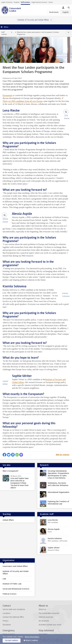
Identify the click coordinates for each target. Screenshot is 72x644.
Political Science (10, 589)
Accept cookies (12, 640)
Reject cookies (32, 640)
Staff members (25, 2)
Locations (6, 608)
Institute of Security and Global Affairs (16, 568)
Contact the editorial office (13, 612)
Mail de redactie (63, 450)
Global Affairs (8, 515)
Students (17, 2)
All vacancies (44, 616)
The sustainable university (49, 608)
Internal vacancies (46, 612)
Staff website (6, 32)
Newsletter (43, 629)
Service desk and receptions (14, 604)
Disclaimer (7, 620)
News (15, 32)
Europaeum (7, 93)
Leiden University (7, 2)
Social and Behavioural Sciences (16, 584)
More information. (32, 637)
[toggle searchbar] (69, 7)
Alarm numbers (9, 629)
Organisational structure (39, 2)
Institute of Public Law (12, 579)
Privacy (5, 616)
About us (42, 604)
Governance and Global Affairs (15, 561)
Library (51, 2)
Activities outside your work (50, 620)
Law (4, 574)
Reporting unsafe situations (14, 633)
